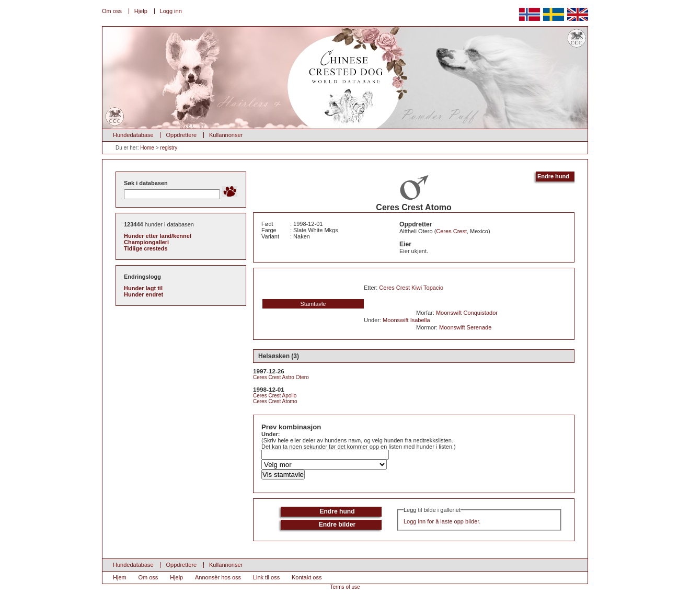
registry (169, 148)
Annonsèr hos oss (218, 577)
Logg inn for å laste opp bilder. (442, 521)
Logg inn (171, 11)
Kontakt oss (307, 577)
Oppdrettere (181, 135)
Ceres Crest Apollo (275, 396)
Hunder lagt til (143, 288)
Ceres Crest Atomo (275, 401)
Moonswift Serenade (465, 327)
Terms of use (345, 587)
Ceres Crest (451, 231)
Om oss (112, 11)
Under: (271, 434)
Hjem (120, 577)
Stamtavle (313, 304)
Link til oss (266, 577)
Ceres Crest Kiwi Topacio (411, 288)
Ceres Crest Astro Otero (281, 377)
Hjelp (141, 11)
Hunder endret (143, 294)
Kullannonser (226, 135)
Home (147, 148)
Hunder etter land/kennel (158, 236)
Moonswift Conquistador (467, 313)
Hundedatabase (133, 135)
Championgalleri (146, 242)
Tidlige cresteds (146, 248)
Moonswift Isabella (406, 320)
